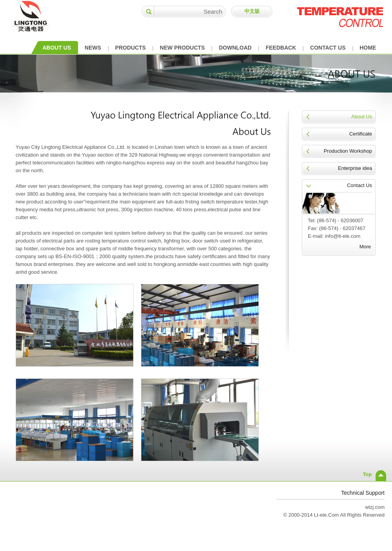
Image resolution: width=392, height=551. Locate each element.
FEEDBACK (281, 48)
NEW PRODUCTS (182, 48)
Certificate (361, 134)
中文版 (252, 11)
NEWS (93, 48)
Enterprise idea (355, 168)
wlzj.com (375, 507)
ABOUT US (57, 48)
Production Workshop (348, 151)
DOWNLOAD (235, 48)
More (365, 247)
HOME (368, 48)
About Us (362, 117)
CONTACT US (328, 48)
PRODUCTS (131, 48)
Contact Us (360, 185)
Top (367, 474)
